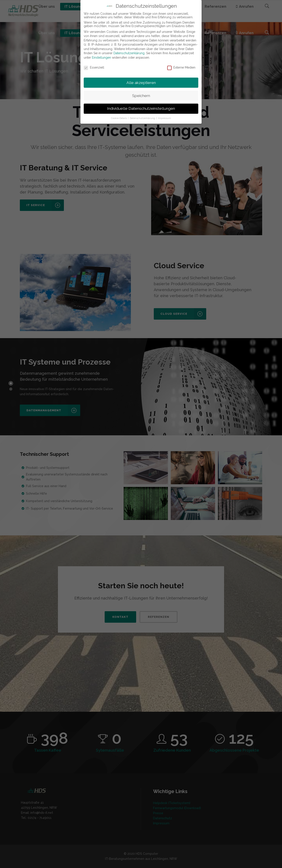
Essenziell (94, 67)
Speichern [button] (141, 96)
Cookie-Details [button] (119, 118)
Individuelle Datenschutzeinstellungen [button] (141, 108)
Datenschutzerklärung (129, 53)
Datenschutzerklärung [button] (143, 118)
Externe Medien (181, 67)
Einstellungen (101, 58)
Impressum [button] (164, 118)
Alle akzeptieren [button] (141, 83)
